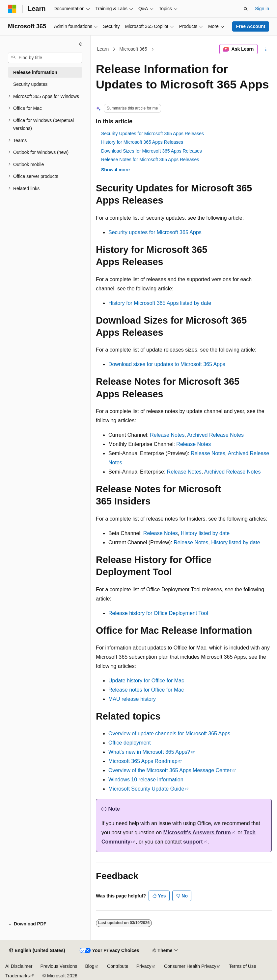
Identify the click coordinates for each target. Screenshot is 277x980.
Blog (90, 966)
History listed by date (205, 533)
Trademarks (17, 976)
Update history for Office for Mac (146, 681)
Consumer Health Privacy (190, 966)
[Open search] (246, 9)
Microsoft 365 (133, 49)
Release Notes (167, 435)
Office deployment (130, 743)
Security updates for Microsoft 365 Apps (155, 232)
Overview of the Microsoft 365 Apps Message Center (170, 770)
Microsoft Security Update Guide (146, 789)
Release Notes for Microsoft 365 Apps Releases (150, 159)
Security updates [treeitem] (30, 84)
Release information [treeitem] (35, 72)
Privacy (144, 966)
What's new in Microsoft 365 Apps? (149, 752)
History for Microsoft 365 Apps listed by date (160, 303)
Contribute (118, 966)
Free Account (251, 26)
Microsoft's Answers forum (197, 833)
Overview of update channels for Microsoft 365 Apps (169, 734)
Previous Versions (59, 966)
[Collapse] (81, 44)
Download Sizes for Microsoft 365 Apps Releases (152, 151)
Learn (103, 49)
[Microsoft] (12, 9)
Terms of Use (242, 966)
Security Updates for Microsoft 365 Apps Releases (152, 134)
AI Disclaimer (19, 966)
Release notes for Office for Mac (146, 690)
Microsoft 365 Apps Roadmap (143, 761)
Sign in (262, 9)
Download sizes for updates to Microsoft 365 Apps (167, 364)
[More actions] (266, 49)
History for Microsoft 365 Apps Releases (142, 142)
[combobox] (45, 58)
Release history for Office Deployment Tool (158, 613)
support (193, 842)
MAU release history (132, 699)
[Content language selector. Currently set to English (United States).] (37, 951)
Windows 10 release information (146, 780)
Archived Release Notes (215, 435)
